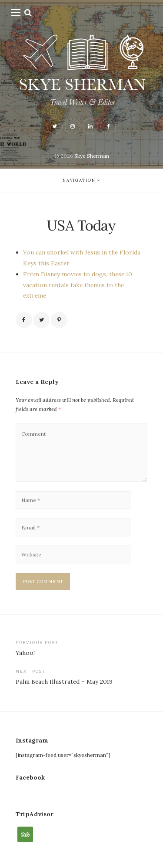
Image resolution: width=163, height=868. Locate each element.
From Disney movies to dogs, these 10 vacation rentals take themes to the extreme (78, 285)
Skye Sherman (92, 156)
